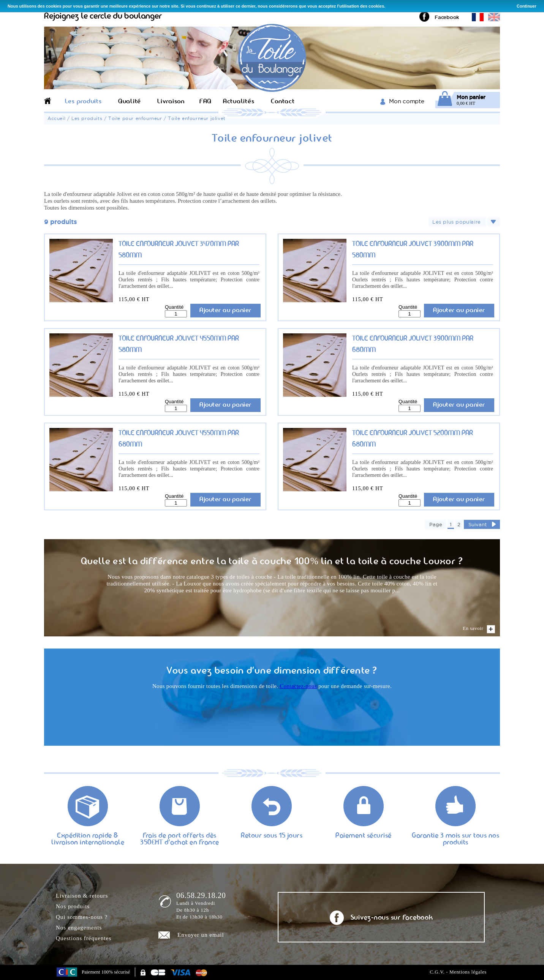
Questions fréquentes (84, 938)
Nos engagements (79, 928)
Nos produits (73, 906)
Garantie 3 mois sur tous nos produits (455, 840)
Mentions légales (468, 972)
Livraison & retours (82, 896)
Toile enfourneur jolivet (197, 118)
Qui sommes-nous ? (82, 917)
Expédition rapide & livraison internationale (88, 840)
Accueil (56, 118)
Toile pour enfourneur (135, 118)
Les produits (87, 118)
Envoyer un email (201, 935)
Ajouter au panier (225, 310)
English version (494, 17)
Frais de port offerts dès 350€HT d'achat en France (180, 840)
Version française (478, 17)
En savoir (473, 628)
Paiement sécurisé (364, 836)
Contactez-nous (298, 686)
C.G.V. (437, 972)
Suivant (478, 524)
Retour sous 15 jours (272, 836)
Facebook (447, 17)
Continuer (527, 6)
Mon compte (407, 101)
